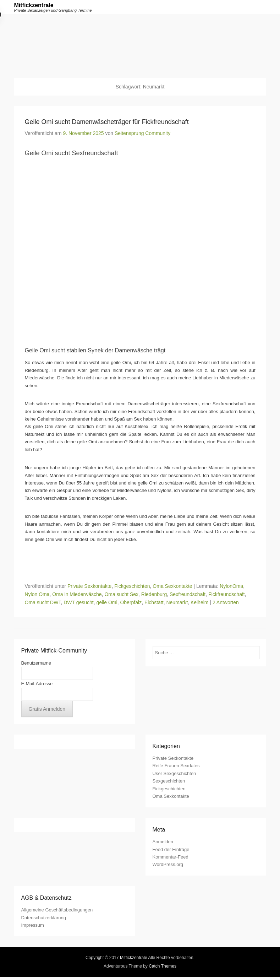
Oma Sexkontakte (172, 586)
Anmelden (163, 842)
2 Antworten (226, 602)
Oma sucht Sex (121, 594)
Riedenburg (154, 594)
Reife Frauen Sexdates (176, 766)
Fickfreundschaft (227, 594)
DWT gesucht (79, 602)
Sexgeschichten (169, 781)
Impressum (33, 925)
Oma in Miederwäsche (77, 594)
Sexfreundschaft (188, 594)
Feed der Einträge (171, 849)
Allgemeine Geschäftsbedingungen (57, 910)
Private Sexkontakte (90, 586)
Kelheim (200, 602)
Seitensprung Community (142, 133)
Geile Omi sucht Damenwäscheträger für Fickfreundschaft (107, 122)
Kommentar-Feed (171, 857)
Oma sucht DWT (43, 602)
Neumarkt (177, 602)
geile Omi (107, 602)
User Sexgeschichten (174, 773)
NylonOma (231, 586)
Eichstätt (154, 602)
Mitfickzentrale (34, 5)
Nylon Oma (37, 594)
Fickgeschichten (132, 586)
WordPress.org (168, 864)
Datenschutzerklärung (44, 918)
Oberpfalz (131, 602)
